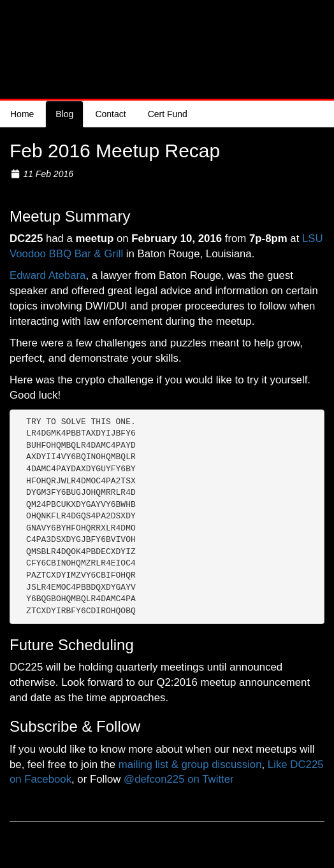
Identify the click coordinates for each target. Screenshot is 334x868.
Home (22, 114)
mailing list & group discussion (190, 765)
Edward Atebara (47, 275)
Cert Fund (168, 114)
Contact (110, 114)
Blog (64, 114)
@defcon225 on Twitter (179, 779)
